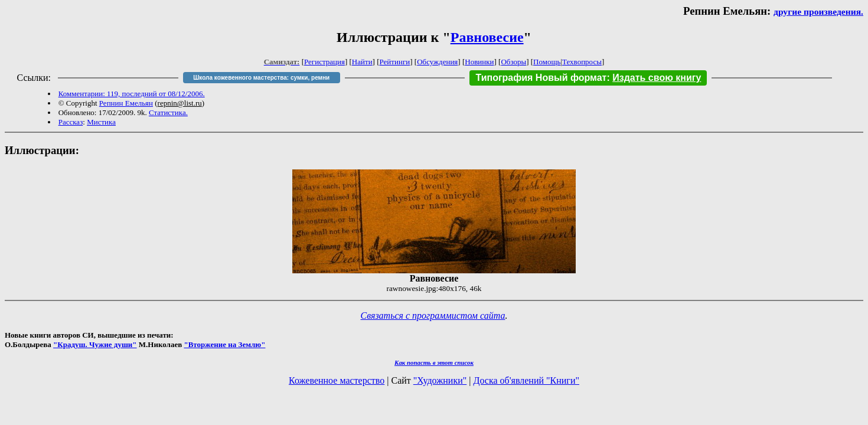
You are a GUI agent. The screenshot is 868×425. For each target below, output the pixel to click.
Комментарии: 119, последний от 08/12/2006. (132, 94)
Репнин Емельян (126, 103)
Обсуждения (437, 62)
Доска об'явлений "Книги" (526, 380)
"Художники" (440, 380)
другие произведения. (818, 12)
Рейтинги (395, 62)
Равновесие (487, 37)
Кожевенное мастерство (337, 380)
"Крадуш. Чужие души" (95, 344)
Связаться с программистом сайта (433, 316)
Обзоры (513, 62)
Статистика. (168, 112)
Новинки (479, 62)
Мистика (101, 122)
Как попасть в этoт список (434, 362)
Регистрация (324, 62)
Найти (362, 62)
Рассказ (71, 122)
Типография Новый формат (541, 78)
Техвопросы (582, 62)
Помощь (547, 62)
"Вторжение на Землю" (224, 344)
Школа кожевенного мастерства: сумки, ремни (261, 78)
